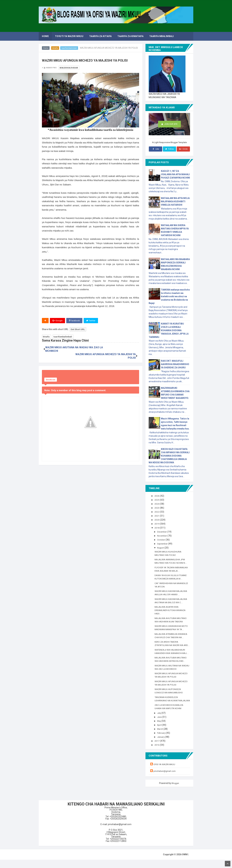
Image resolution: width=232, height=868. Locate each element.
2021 (157, 515)
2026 (157, 496)
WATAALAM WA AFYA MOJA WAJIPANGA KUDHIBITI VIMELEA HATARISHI (175, 201)
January (162, 745)
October (162, 539)
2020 (157, 519)
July (160, 722)
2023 (157, 508)
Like (155, 149)
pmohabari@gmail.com (165, 779)
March (161, 738)
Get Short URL (78, 329)
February (162, 741)
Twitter (92, 321)
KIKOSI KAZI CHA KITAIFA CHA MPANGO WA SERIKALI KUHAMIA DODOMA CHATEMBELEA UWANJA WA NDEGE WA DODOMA (169, 456)
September (163, 543)
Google (58, 321)
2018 (157, 527)
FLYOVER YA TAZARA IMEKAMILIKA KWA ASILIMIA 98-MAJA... (171, 570)
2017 (157, 749)
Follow (169, 149)
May (160, 730)
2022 (157, 511)
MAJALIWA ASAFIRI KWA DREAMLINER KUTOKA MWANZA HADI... (171, 613)
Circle (183, 149)
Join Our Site (169, 124)
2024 (157, 504)
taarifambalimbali (69, 48)
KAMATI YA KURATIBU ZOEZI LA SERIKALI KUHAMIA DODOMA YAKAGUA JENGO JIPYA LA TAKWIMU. (169, 330)
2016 (157, 753)
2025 (157, 500)
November (163, 535)
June (160, 726)
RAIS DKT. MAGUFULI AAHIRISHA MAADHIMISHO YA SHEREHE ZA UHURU (175, 364)
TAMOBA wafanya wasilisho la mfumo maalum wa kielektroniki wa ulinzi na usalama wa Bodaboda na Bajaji (169, 296)
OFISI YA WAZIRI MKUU (165, 773)
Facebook (75, 321)
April (160, 734)
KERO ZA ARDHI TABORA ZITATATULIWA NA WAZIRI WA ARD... (170, 648)
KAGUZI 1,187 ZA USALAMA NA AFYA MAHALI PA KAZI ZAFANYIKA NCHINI (175, 174)
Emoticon (51, 373)
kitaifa (55, 48)
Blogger (175, 791)
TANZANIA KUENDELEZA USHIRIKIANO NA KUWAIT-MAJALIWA (167, 706)
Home (46, 48)
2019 (157, 523)
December (163, 531)
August (161, 547)
